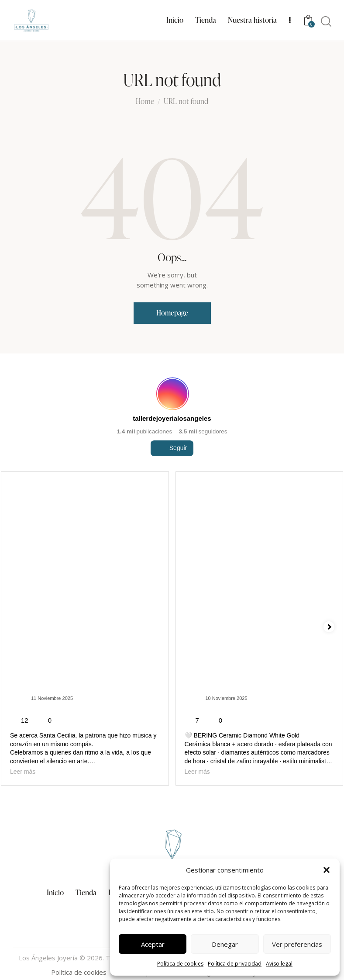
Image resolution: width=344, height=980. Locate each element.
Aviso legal (279, 964)
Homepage (172, 313)
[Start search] (326, 22)
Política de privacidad (235, 964)
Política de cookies (180, 964)
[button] (327, 870)
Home (145, 102)
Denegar (225, 944)
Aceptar (153, 944)
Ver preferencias (297, 944)
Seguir (172, 467)
